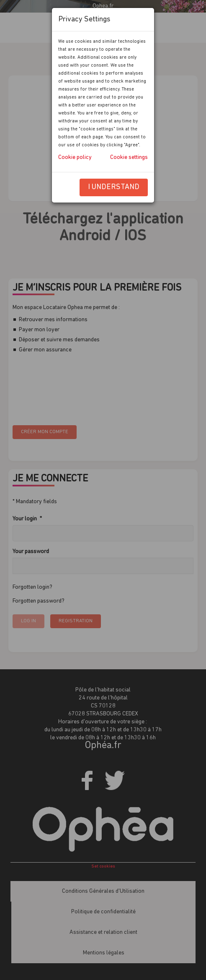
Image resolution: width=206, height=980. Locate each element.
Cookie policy (75, 157)
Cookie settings (129, 157)
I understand (114, 187)
